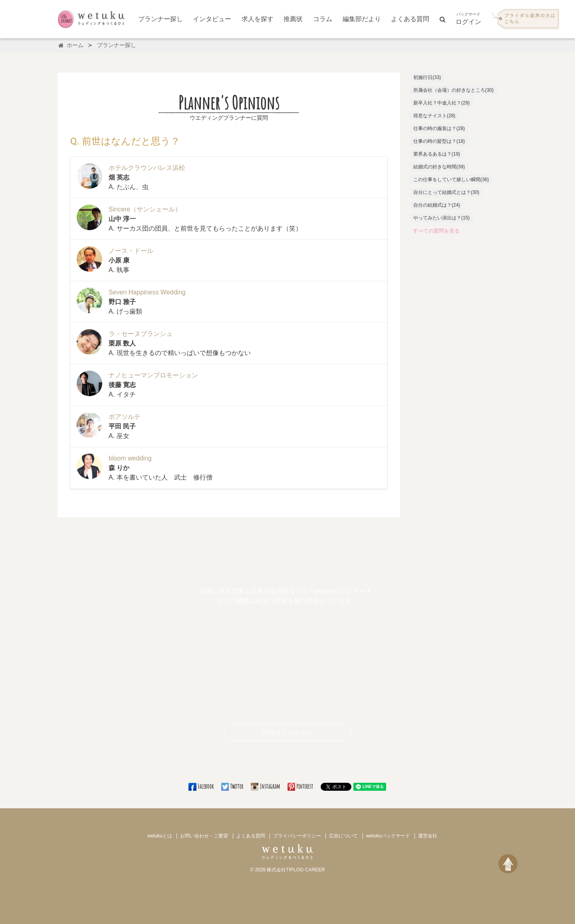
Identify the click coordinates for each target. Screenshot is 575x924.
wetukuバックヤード (388, 836)
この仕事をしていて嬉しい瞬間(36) (451, 180)
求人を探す (258, 19)
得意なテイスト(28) (434, 116)
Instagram (266, 786)
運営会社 (428, 836)
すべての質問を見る (436, 231)
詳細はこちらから (287, 732)
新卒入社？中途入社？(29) (441, 103)
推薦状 (293, 19)
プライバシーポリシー (297, 836)
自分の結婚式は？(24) (437, 205)
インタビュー (212, 19)
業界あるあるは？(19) (437, 154)
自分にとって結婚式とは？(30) (446, 192)
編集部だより (362, 19)
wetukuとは (160, 836)
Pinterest (301, 786)
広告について (343, 836)
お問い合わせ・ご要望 (204, 836)
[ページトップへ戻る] (508, 864)
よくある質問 (410, 19)
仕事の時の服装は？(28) (439, 128)
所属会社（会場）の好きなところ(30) (453, 90)
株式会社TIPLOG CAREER (296, 870)
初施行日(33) (427, 77)
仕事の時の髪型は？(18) (439, 141)
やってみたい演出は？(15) (441, 218)
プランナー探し (161, 19)
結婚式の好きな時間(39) (439, 167)
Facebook (201, 786)
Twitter (233, 786)
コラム (323, 19)
